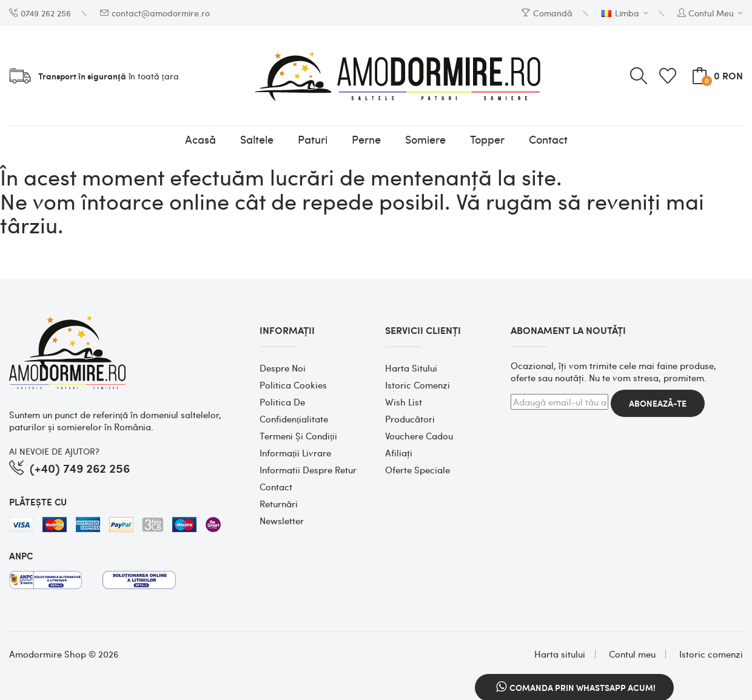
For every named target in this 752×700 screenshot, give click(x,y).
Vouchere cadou (419, 436)
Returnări (279, 504)
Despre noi (283, 368)
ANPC (21, 556)
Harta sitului (411, 368)
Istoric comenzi (418, 385)
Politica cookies (293, 385)
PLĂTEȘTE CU (38, 502)
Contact (276, 487)
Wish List (404, 402)
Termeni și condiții (298, 436)
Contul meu (632, 654)
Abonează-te (658, 403)
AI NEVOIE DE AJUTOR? (54, 451)
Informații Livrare (295, 453)
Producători (410, 419)
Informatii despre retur (308, 470)
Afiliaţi (399, 453)
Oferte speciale (418, 470)
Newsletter (282, 521)
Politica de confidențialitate (294, 410)
